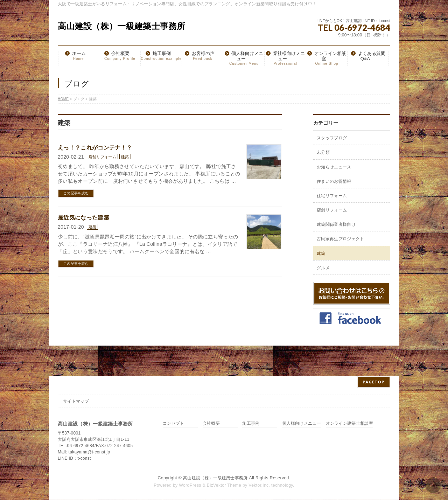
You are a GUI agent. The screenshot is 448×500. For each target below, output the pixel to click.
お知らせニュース (334, 167)
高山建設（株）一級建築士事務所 (122, 26)
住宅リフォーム (332, 196)
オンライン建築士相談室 (350, 423)
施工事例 (251, 423)
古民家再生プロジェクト (341, 239)
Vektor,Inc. (259, 485)
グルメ (323, 268)
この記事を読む (76, 193)
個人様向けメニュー (302, 423)
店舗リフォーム (102, 157)
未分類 (323, 152)
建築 (125, 157)
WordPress (190, 485)
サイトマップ (76, 401)
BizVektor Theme (224, 485)
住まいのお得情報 (334, 181)
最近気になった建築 (83, 218)
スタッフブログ (332, 138)
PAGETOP (374, 382)
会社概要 (211, 423)
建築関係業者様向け (336, 224)
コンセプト (174, 423)
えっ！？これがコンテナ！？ (95, 148)
